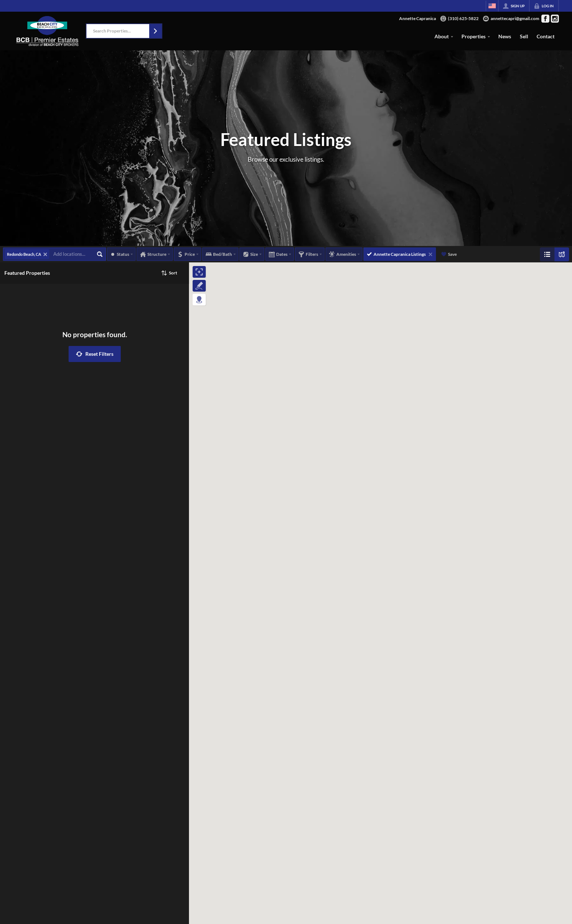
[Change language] (492, 6)
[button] (155, 31)
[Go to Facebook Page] (545, 19)
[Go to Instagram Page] (555, 19)
